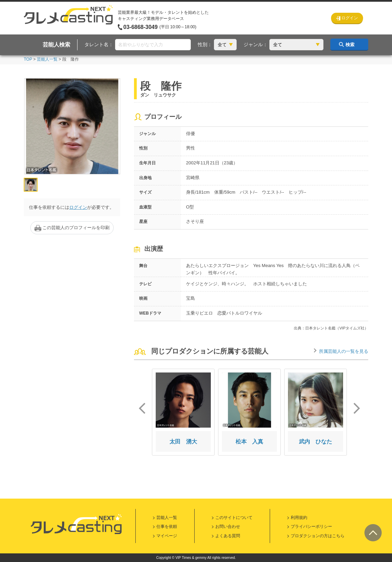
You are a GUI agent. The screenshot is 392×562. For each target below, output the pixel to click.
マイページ (167, 536)
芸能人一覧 (47, 59)
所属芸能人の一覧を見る (344, 351)
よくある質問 (228, 536)
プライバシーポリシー (311, 527)
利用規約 (299, 518)
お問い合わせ (228, 527)
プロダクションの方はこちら (318, 536)
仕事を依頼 (167, 527)
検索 (350, 45)
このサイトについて (234, 518)
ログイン (78, 207)
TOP (28, 59)
